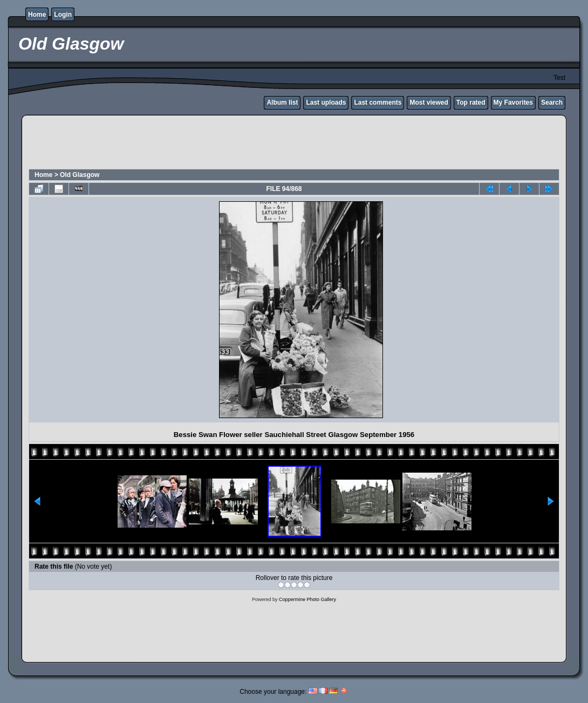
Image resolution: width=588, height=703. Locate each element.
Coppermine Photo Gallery (307, 599)
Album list (282, 103)
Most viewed (429, 103)
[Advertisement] (294, 144)
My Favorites (513, 103)
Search (552, 103)
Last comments (378, 103)
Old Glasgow (80, 175)
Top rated (471, 103)
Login (63, 15)
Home (37, 15)
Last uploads (326, 103)
